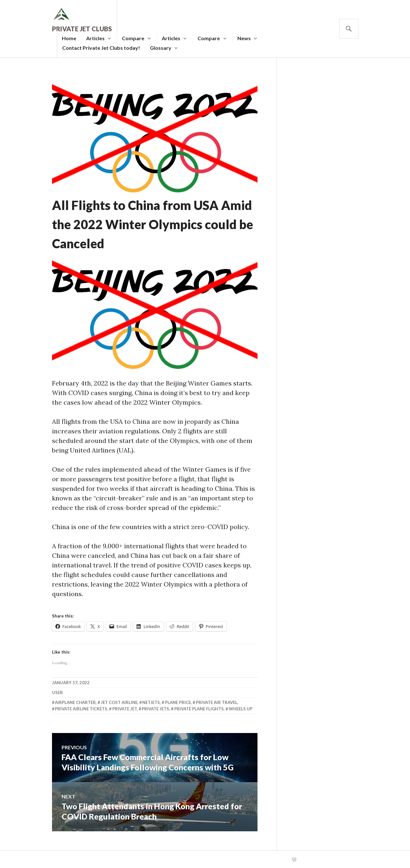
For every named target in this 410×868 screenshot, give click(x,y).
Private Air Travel (217, 702)
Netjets (151, 702)
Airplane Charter (75, 702)
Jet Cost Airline (119, 702)
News (244, 38)
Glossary (161, 48)
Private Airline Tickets (81, 709)
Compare (133, 38)
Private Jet (125, 709)
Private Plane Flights (199, 709)
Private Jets (155, 709)
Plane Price (178, 702)
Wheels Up (241, 709)
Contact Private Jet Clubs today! (101, 48)
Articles (95, 38)
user (57, 692)
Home (69, 38)
